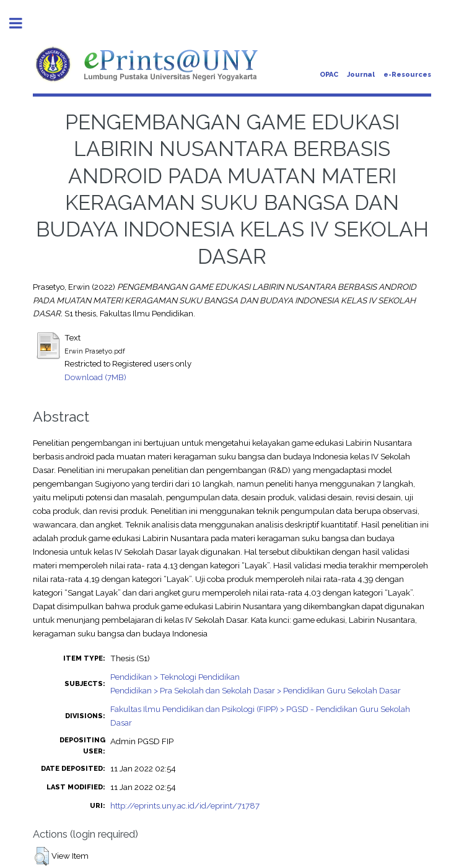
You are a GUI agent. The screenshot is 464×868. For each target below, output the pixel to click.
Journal (361, 75)
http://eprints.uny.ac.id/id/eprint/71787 (185, 805)
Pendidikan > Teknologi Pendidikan (175, 677)
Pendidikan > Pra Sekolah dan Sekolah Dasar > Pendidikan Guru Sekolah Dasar (256, 690)
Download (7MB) (95, 377)
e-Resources (407, 75)
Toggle (22, 23)
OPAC (329, 75)
